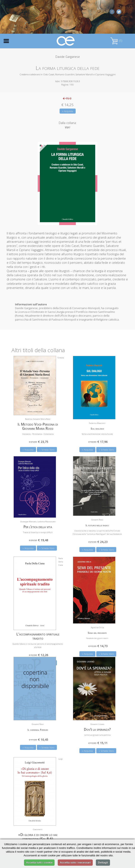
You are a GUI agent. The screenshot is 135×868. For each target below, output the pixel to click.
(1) (116, 41)
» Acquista (68, 111)
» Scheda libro (47, 450)
